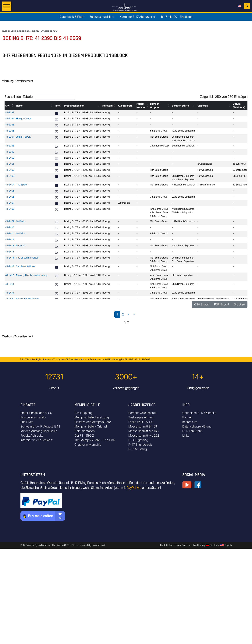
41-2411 (9, 233)
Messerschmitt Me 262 (144, 435)
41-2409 (10, 221)
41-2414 (10, 252)
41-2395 (10, 125)
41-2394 (10, 119)
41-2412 (10, 239)
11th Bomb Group (159, 137)
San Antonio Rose (25, 266)
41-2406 (10, 197)
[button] (13, 106)
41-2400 (10, 158)
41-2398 (10, 146)
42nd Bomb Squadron (183, 179)
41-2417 (10, 275)
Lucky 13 (21, 246)
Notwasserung (205, 170)
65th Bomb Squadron (183, 212)
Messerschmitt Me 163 (144, 431)
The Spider (22, 185)
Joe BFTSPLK (23, 137)
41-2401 (10, 164)
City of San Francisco (27, 258)
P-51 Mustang (138, 449)
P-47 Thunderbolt (140, 445)
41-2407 (10, 203)
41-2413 (10, 246)
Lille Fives (27, 422)
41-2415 (10, 258)
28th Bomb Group (159, 146)
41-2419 (10, 293)
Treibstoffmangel (206, 185)
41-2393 (10, 113)
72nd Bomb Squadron (183, 131)
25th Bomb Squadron (183, 284)
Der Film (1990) (84, 435)
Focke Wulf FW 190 (141, 422)
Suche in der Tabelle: (19, 97)
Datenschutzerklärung (197, 426)
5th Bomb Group (159, 131)
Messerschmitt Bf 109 (143, 426)
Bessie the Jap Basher (28, 299)
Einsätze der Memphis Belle (93, 422)
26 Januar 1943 (241, 176)
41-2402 (10, 170)
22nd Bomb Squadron (183, 197)
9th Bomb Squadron (182, 275)
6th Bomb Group (159, 233)
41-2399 (10, 152)
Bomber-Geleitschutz (142, 413)
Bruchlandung (205, 164)
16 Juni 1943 (239, 164)
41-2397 (10, 137)
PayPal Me (134, 488)
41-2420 (10, 299)
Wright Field (124, 203)
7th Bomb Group (159, 197)
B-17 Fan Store (192, 431)
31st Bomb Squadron (183, 261)
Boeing (106, 113)
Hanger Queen (24, 119)
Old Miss (20, 233)
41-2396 (10, 131)
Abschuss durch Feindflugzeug (213, 299)
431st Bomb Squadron (184, 141)
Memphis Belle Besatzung (92, 417)
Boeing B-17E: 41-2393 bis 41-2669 (83, 113)
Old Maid (21, 221)
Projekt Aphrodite (32, 435)
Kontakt (187, 417)
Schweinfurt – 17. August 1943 (40, 426)
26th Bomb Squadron (183, 137)
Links (186, 435)
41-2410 (10, 227)
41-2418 (10, 284)
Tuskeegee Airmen (141, 417)
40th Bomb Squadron (183, 209)
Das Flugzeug (83, 413)
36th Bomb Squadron (183, 146)
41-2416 (10, 266)
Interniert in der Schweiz (37, 440)
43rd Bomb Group (160, 212)
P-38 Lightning (138, 440)
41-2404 (10, 185)
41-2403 (10, 176)
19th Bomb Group (159, 209)
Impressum (190, 422)
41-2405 (10, 191)
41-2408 (10, 209)
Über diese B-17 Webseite (199, 413)
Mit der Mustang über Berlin (39, 431)
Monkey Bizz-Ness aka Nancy (32, 275)
